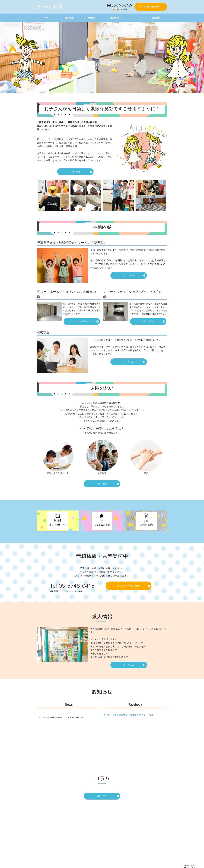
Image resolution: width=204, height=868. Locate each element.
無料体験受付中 (153, 7)
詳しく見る (129, 275)
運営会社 (147, 835)
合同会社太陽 (105, 866)
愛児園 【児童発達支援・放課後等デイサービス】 (129, 715)
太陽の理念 (68, 18)
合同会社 (50, 6)
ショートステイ (149, 826)
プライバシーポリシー (128, 835)
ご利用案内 (114, 18)
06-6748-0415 (77, 586)
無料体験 (147, 832)
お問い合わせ (124, 832)
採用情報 (156, 18)
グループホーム (149, 824)
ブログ (136, 18)
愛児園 (146, 821)
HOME (47, 18)
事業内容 (91, 18)
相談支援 (147, 829)
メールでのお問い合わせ (129, 586)
